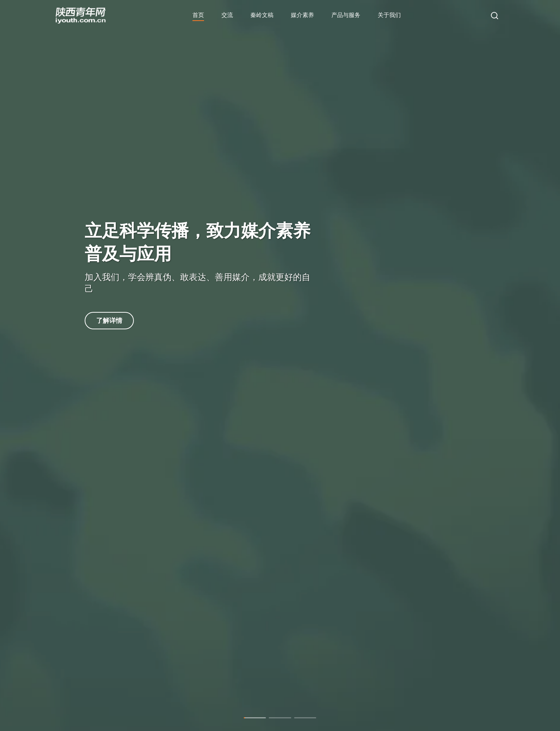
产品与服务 (346, 15)
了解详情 (109, 321)
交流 (227, 15)
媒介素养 (302, 15)
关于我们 (389, 15)
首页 (198, 15)
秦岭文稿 (262, 15)
